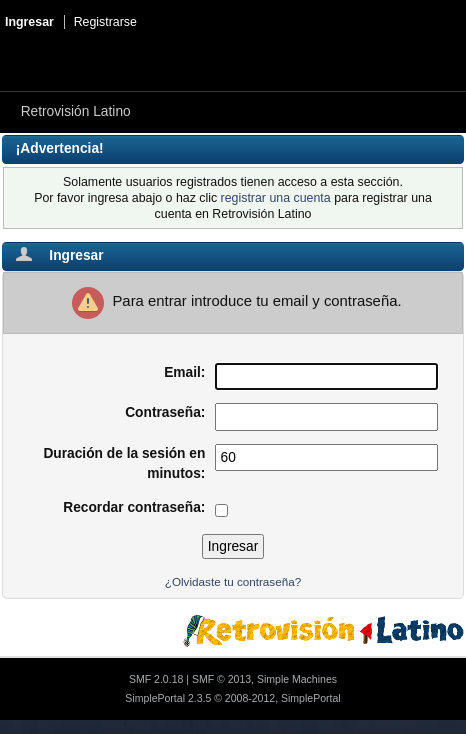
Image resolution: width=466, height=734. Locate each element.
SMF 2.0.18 (156, 679)
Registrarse (105, 22)
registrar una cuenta (276, 198)
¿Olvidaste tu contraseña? (233, 581)
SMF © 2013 (221, 679)
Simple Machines (297, 679)
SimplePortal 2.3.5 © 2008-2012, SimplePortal (232, 698)
